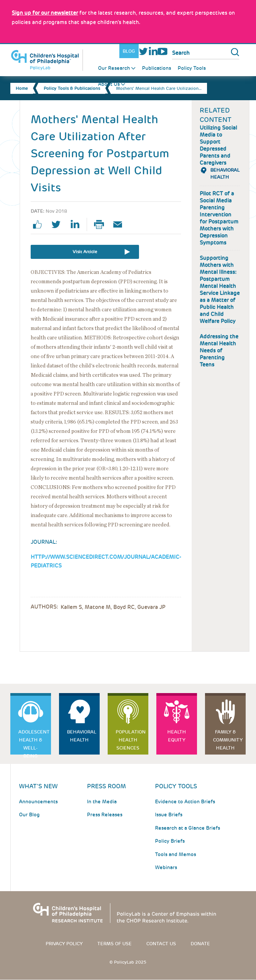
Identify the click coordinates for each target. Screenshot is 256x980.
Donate (200, 944)
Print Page (102, 224)
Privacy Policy (64, 944)
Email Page (120, 224)
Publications (156, 68)
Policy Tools (192, 68)
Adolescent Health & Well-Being (34, 742)
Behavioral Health (82, 736)
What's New (38, 786)
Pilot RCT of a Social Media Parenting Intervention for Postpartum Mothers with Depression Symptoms (219, 218)
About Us (109, 84)
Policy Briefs (170, 841)
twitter (59, 224)
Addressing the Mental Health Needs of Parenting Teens (219, 351)
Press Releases (105, 815)
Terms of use (114, 944)
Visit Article (85, 252)
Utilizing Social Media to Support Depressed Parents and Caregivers (218, 145)
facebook (40, 224)
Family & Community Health (228, 740)
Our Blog (29, 815)
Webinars (166, 867)
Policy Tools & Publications (72, 88)
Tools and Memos (175, 854)
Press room (106, 786)
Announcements (38, 802)
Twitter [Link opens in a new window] (143, 51)
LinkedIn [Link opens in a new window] (153, 51)
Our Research (114, 68)
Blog (129, 51)
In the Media (102, 802)
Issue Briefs (169, 815)
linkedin (77, 224)
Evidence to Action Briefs (185, 802)
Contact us (161, 944)
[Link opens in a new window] (45, 13)
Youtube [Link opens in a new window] (162, 51)
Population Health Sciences (131, 740)
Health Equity (177, 736)
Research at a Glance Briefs (187, 828)
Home (22, 88)
